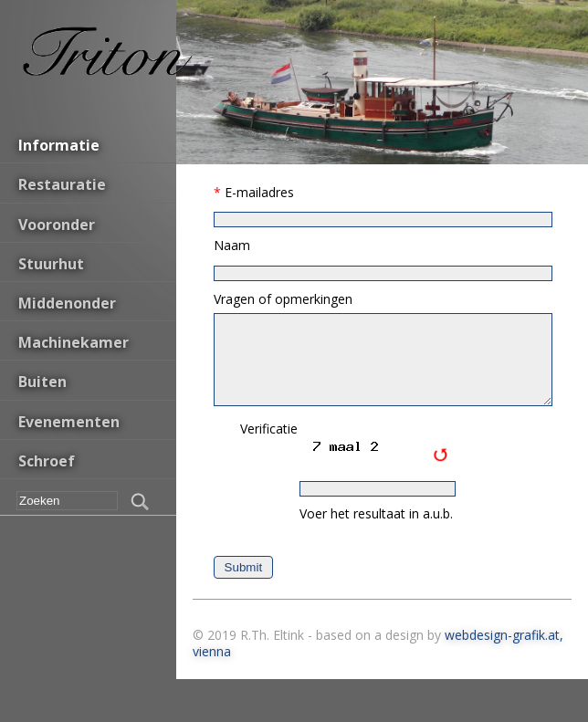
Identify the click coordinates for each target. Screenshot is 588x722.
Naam (232, 245)
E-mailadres (259, 192)
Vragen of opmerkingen (283, 299)
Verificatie (269, 429)
